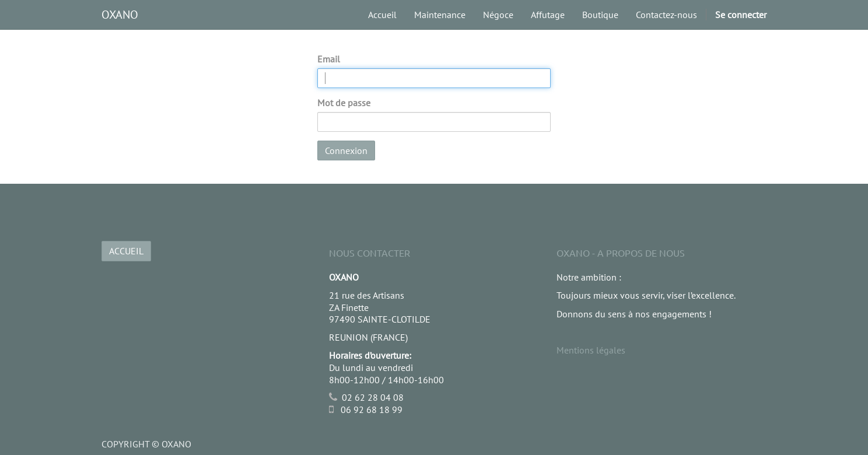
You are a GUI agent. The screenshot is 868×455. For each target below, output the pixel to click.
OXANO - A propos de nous (621, 253)
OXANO (120, 15)
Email (329, 59)
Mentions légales (591, 350)
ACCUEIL (126, 251)
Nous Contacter (370, 253)
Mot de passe (344, 103)
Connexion (346, 150)
